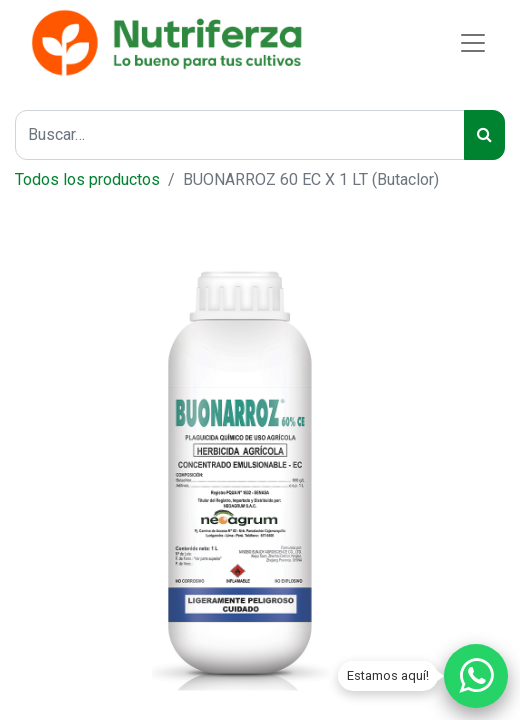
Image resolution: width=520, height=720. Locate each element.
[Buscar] (484, 135)
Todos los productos (87, 179)
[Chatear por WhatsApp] (476, 676)
